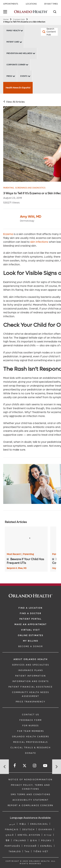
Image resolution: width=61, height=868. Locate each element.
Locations (31, 4)
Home (6, 19)
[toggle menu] (6, 12)
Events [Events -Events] (24, 76)
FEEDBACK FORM (31, 720)
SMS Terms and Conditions (31, 794)
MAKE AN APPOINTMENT (31, 624)
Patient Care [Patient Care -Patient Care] (13, 42)
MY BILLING (31, 641)
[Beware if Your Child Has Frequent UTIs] (26, 539)
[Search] (55, 12)
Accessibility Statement (31, 800)
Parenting (9, 188)
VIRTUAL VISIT (30, 630)
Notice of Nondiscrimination (30, 780)
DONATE (31, 753)
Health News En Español (18, 88)
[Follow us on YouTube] (45, 766)
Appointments (11, 4)
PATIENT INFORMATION (31, 676)
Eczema (8, 234)
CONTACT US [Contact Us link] (31, 715)
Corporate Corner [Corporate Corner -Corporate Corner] (16, 65)
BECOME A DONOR (31, 646)
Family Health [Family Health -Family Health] (13, 31)
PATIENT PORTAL (30, 619)
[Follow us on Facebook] (15, 766)
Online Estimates (31, 635)
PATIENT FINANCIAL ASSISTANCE (31, 687)
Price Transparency (31, 702)
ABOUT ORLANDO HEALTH (31, 659)
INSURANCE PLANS (31, 670)
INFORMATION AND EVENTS (30, 681)
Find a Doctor (30, 613)
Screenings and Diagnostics (30, 188)
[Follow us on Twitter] (25, 766)
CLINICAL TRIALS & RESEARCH (31, 748)
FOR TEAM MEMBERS (31, 731)
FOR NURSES (31, 726)
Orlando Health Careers (31, 737)
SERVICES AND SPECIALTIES (31, 665)
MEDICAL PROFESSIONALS (30, 742)
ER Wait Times (51, 4)
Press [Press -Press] (9, 76)
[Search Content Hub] (45, 32)
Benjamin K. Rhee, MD (17, 568)
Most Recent (14, 554)
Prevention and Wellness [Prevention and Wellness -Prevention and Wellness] (19, 53)
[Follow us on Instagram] (35, 766)
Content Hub (19, 19)
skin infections (39, 242)
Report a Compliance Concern (30, 805)
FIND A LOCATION (30, 608)
